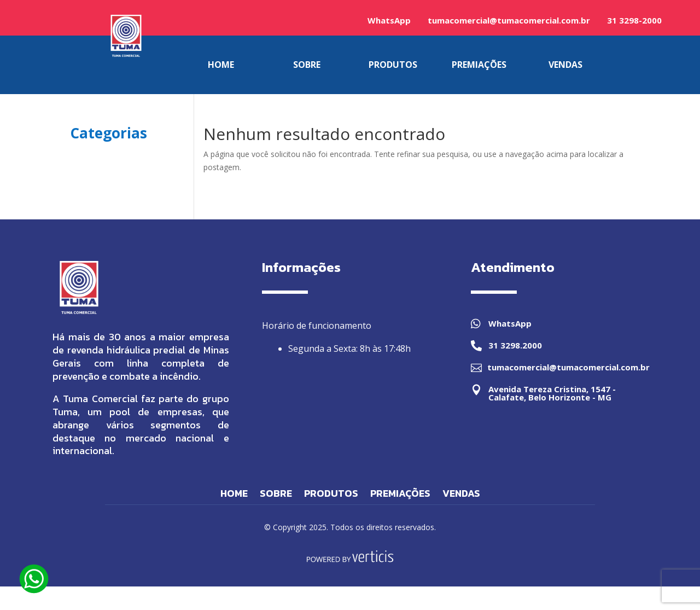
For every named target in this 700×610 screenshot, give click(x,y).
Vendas (461, 495)
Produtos (331, 495)
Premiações (400, 495)
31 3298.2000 (515, 345)
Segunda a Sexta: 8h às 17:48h (349, 348)
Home (234, 495)
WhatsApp (389, 20)
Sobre (276, 495)
